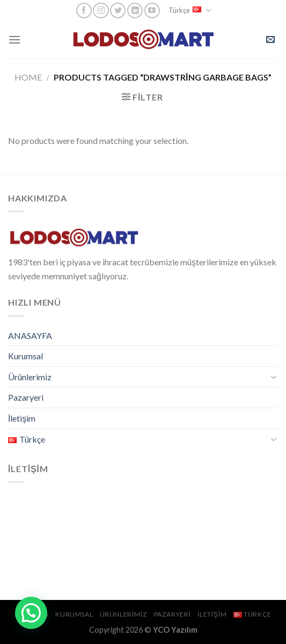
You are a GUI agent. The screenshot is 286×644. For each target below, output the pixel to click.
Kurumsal (25, 356)
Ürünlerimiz (30, 377)
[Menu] (14, 39)
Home (28, 77)
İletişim (22, 418)
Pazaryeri (26, 397)
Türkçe (190, 10)
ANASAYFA (30, 335)
